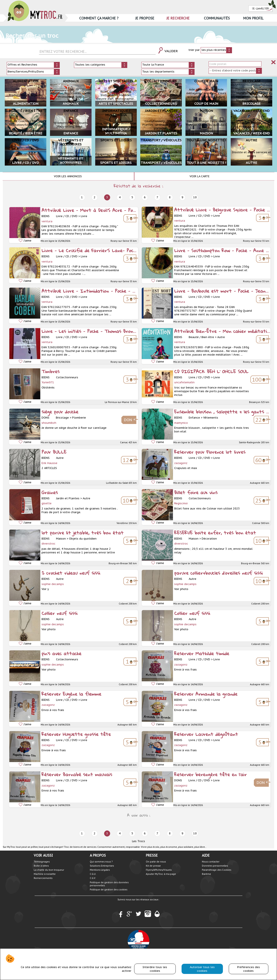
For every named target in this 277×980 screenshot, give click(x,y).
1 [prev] (82, 197)
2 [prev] (95, 197)
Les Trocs (138, 841)
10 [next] (195, 197)
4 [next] (120, 197)
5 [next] (132, 197)
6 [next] (145, 197)
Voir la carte (200, 176)
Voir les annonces (68, 176)
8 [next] (170, 197)
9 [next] (182, 197)
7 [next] (157, 197)
